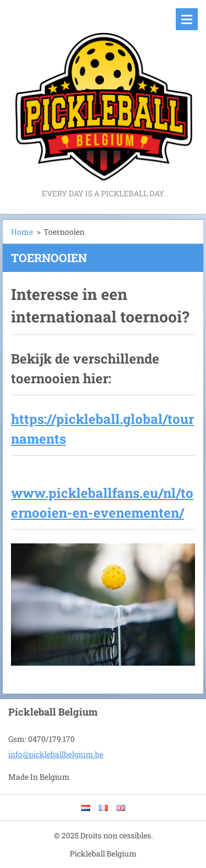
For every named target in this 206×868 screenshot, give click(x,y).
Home (22, 232)
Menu (187, 19)
